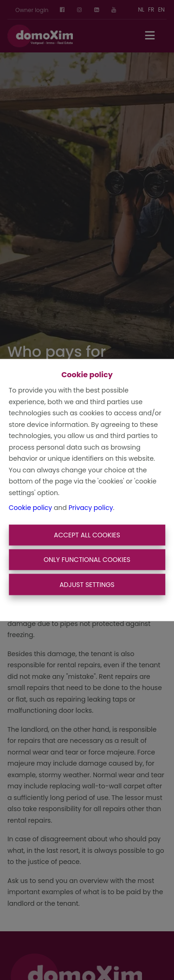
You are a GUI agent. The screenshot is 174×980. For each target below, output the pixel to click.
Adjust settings (87, 584)
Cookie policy (31, 508)
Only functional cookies (87, 560)
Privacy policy (91, 508)
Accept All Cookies (87, 535)
